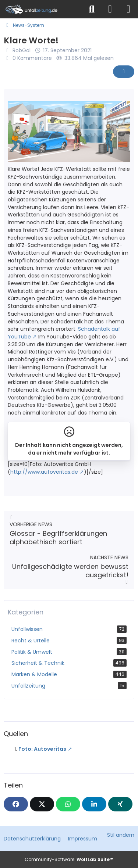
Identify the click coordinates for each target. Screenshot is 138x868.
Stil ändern (121, 835)
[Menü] (128, 9)
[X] (42, 804)
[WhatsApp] (68, 804)
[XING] (120, 804)
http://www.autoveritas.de (44, 472)
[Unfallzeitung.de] (41, 9)
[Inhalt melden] (124, 72)
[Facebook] (16, 804)
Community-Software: (69, 859)
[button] (94, 804)
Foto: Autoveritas (42, 749)
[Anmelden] (110, 9)
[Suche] (92, 9)
